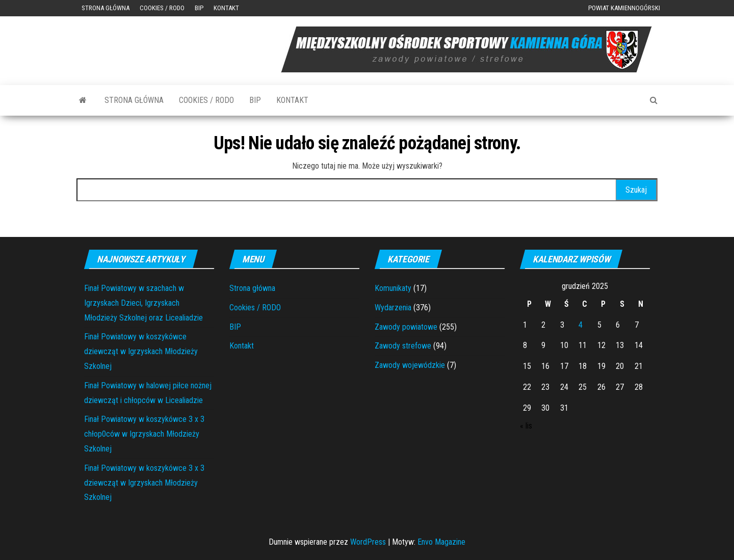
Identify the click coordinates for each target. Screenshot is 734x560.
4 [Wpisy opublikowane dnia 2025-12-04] (581, 325)
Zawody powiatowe (406, 327)
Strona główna (106, 8)
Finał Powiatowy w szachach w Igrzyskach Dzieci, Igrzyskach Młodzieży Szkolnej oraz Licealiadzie (143, 303)
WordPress (368, 542)
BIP (199, 8)
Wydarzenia (393, 308)
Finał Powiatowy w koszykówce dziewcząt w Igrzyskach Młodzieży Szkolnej (141, 351)
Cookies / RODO (162, 8)
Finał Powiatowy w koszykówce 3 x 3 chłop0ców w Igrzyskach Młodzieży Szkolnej (144, 434)
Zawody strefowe (403, 346)
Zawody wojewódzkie (410, 365)
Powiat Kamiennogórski (624, 8)
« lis (526, 426)
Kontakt (226, 8)
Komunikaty (393, 288)
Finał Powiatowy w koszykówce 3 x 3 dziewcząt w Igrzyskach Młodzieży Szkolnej (144, 483)
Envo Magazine (441, 542)
